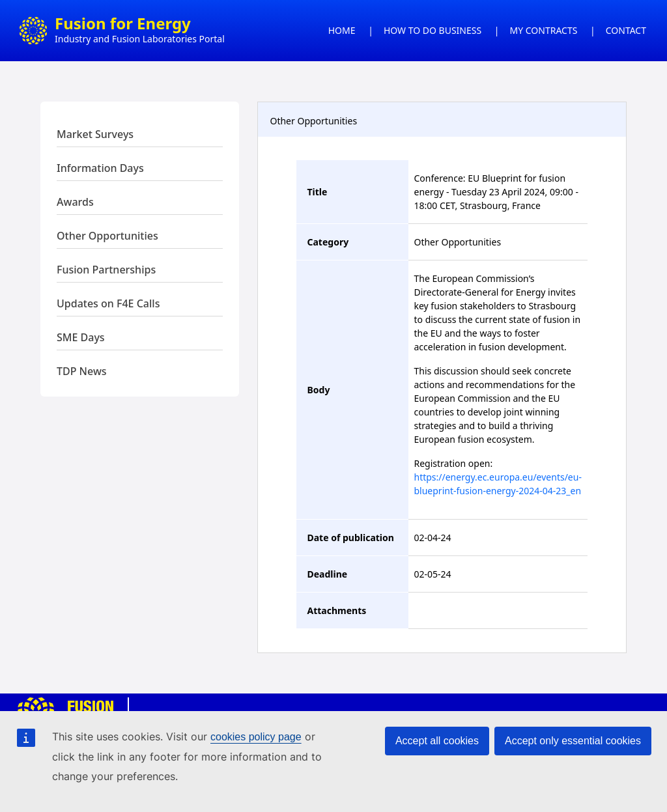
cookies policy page (256, 737)
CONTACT (626, 30)
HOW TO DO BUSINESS (433, 30)
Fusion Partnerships (106, 270)
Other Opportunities (107, 236)
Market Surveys (95, 134)
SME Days (81, 337)
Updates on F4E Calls (108, 303)
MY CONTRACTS (544, 30)
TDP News (82, 371)
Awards (75, 202)
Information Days (100, 168)
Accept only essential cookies (573, 741)
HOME (342, 30)
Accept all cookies (437, 741)
